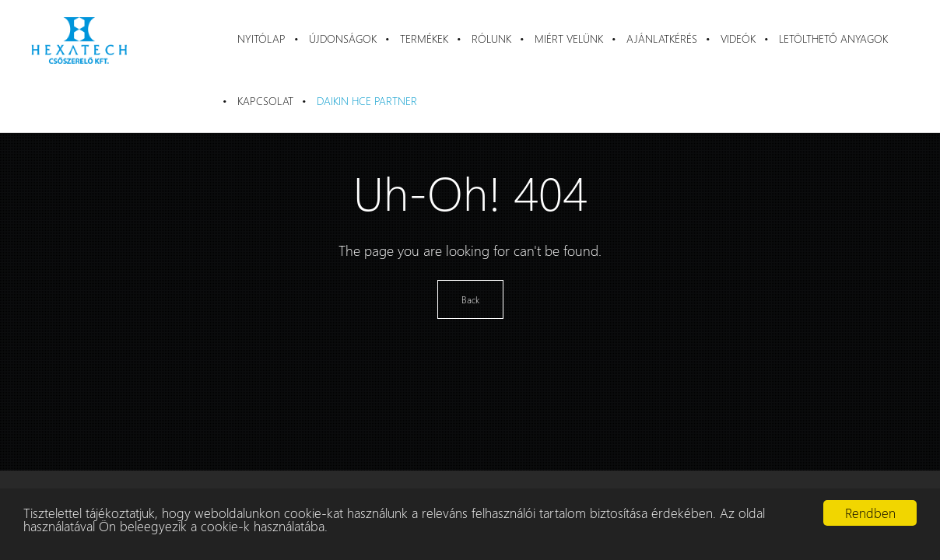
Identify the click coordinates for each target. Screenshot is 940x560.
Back (470, 299)
